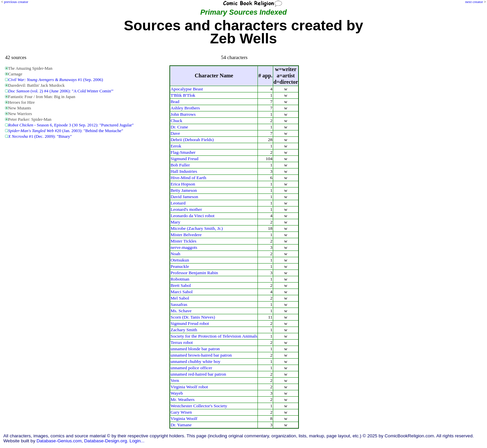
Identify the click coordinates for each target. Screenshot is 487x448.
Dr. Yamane (181, 425)
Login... (137, 441)
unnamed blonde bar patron (195, 349)
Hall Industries (184, 171)
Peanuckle (180, 266)
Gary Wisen (181, 412)
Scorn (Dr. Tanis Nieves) (193, 317)
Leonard (178, 203)
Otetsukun (180, 260)
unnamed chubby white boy (195, 361)
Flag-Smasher (183, 152)
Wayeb (177, 393)
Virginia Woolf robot (189, 387)
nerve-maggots (184, 247)
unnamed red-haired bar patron (198, 374)
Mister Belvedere (186, 235)
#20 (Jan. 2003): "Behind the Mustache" (66, 131)
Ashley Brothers (185, 108)
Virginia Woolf (184, 418)
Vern (175, 380)
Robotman (180, 279)
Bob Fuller (180, 165)
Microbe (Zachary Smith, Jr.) (197, 228)
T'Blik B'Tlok (183, 95)
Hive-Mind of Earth (188, 178)
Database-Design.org (105, 441)
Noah (175, 254)
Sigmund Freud (184, 159)
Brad (175, 102)
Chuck (176, 121)
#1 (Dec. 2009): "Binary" (40, 136)
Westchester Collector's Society (199, 406)
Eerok (176, 146)
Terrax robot (182, 342)
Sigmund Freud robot (190, 323)
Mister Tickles (183, 241)
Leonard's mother (186, 209)
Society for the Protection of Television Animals (214, 336)
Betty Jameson (184, 190)
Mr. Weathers (182, 399)
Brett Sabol (181, 285)
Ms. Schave (181, 311)
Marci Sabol (181, 292)
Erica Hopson (183, 184)
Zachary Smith (184, 330)
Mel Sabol (180, 298)
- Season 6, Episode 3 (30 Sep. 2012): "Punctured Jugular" (71, 125)
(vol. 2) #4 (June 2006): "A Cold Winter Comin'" (61, 91)
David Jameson (184, 197)
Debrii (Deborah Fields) (192, 140)
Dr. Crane (179, 127)
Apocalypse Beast (187, 89)
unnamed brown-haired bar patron (201, 355)
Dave (175, 133)
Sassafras (179, 304)
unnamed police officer (191, 368)
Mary (175, 222)
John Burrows (183, 114)
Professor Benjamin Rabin (194, 273)
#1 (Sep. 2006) (55, 80)
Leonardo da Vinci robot (192, 216)
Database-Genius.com (59, 441)
